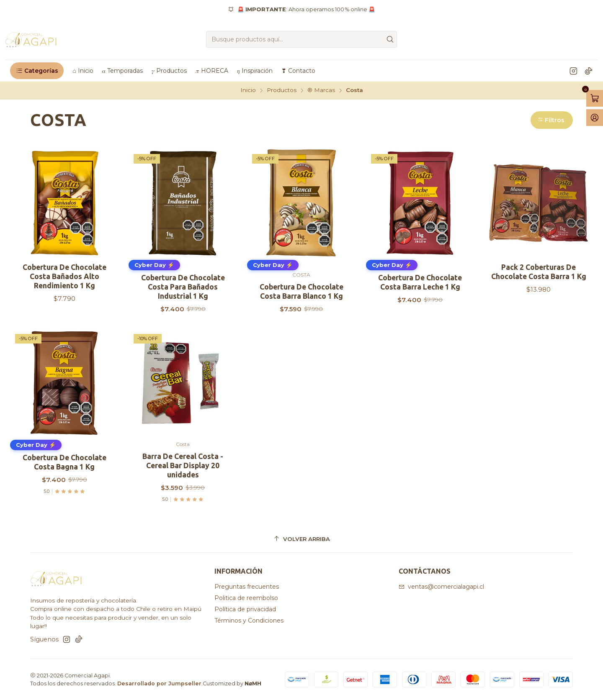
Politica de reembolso (246, 598)
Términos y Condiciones (249, 621)
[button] (37, 71)
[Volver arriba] (301, 539)
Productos (282, 90)
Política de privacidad (245, 609)
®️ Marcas (321, 90)
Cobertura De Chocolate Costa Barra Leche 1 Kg (420, 282)
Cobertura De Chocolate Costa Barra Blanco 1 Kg (301, 291)
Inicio (248, 90)
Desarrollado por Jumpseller (159, 683)
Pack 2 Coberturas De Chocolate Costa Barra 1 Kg (539, 272)
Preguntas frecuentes (247, 587)
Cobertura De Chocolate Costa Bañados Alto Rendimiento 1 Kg (64, 276)
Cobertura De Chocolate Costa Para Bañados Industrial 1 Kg (183, 287)
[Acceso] (595, 118)
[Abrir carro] (595, 98)
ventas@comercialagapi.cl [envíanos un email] (441, 587)
